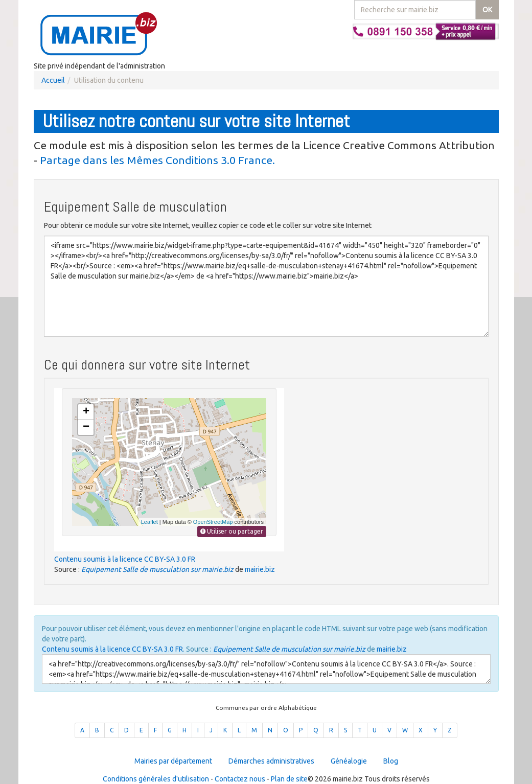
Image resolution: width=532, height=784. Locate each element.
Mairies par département (173, 761)
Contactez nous (240, 779)
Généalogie (349, 761)
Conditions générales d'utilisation (156, 779)
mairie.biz (260, 569)
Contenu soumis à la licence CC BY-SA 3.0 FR (125, 559)
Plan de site (289, 779)
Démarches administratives (271, 761)
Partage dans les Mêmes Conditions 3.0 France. (157, 160)
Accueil (53, 80)
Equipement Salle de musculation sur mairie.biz (157, 569)
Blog (391, 761)
